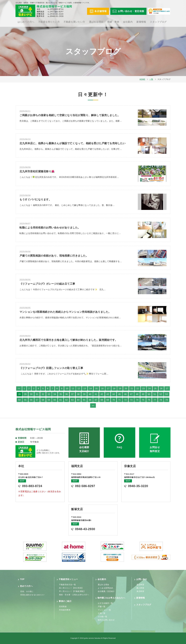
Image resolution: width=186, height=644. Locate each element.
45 (120, 394)
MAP (22, 481)
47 (131, 394)
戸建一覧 (102, 607)
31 (37, 394)
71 (120, 400)
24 (149, 389)
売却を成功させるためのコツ (32, 595)
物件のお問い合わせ (106, 620)
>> (93, 406)
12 (79, 389)
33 (49, 394)
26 (161, 389)
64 (78, 400)
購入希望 (140, 588)
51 (155, 394)
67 (96, 400)
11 (73, 389)
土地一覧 (102, 613)
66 (90, 400)
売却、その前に (27, 591)
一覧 (151, 79)
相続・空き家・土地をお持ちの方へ (74, 595)
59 (49, 400)
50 (149, 394)
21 (132, 389)
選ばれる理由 (96, 22)
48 (137, 394)
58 (43, 400)
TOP (22, 579)
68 (102, 400)
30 (31, 394)
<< (19, 389)
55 (25, 400)
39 (84, 394)
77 (155, 400)
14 (91, 389)
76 (149, 400)
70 (114, 400)
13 (85, 389)
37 (72, 394)
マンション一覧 (104, 610)
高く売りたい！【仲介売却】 (71, 588)
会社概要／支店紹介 (106, 591)
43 (108, 394)
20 (126, 389)
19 (120, 389)
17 (108, 389)
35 (61, 394)
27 (167, 389)
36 (67, 394)
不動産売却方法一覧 (67, 585)
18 (114, 389)
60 (55, 400)
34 (55, 394)
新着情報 (141, 22)
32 (43, 394)
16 (102, 389)
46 (125, 394)
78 (161, 400)
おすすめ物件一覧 (105, 603)
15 (96, 389)
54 (19, 400)
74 (137, 400)
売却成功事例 (65, 610)
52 (161, 394)
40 (90, 394)
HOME (142, 79)
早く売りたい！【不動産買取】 (72, 591)
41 (96, 394)
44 (114, 394)
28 (19, 394)
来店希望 (140, 591)
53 (167, 394)
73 (131, 400)
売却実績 (63, 607)
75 (143, 400)
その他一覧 (102, 617)
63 (72, 400)
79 (167, 400)
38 (78, 394)
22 (138, 389)
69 (108, 400)
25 (155, 389)
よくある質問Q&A (105, 588)
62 (67, 400)
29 (25, 394)
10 (67, 389)
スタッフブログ (158, 22)
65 (84, 400)
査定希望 (140, 585)
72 (125, 400)
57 (37, 400)
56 (31, 400)
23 (144, 389)
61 (61, 400)
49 (143, 394)
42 (102, 394)
